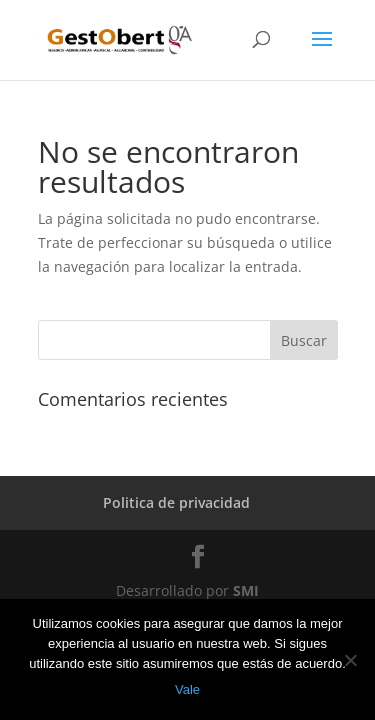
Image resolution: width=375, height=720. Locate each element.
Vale (187, 689)
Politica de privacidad (176, 502)
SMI (246, 590)
